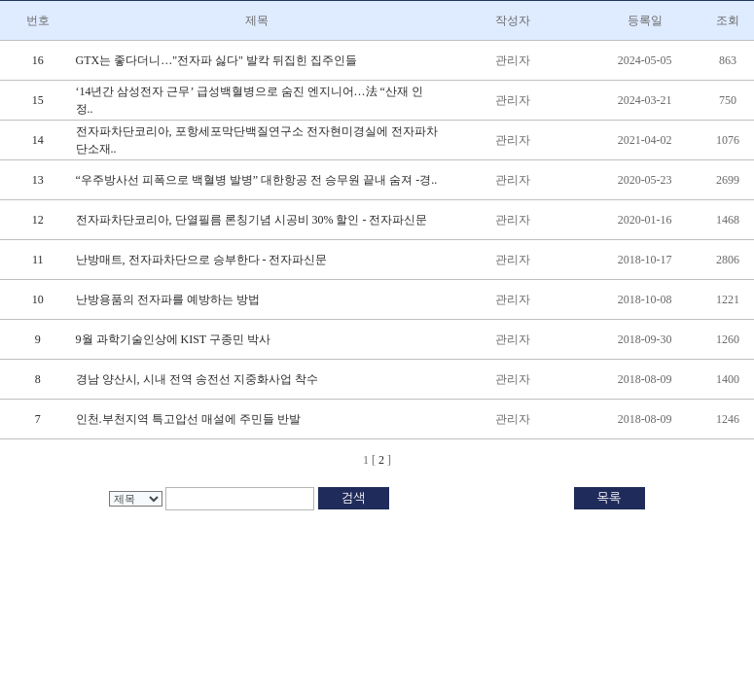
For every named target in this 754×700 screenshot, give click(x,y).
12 (38, 220)
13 (38, 180)
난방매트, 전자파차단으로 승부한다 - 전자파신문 (202, 260)
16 (38, 60)
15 (38, 100)
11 (38, 260)
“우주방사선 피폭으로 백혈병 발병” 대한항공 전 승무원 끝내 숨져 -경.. (257, 180)
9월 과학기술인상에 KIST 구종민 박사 (173, 339)
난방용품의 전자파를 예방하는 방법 (168, 299)
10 (38, 299)
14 (38, 140)
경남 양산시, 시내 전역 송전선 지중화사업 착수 (197, 379)
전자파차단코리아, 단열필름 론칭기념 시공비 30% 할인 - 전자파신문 (252, 220)
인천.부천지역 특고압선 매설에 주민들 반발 (188, 419)
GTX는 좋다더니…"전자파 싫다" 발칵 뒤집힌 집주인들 (216, 60)
